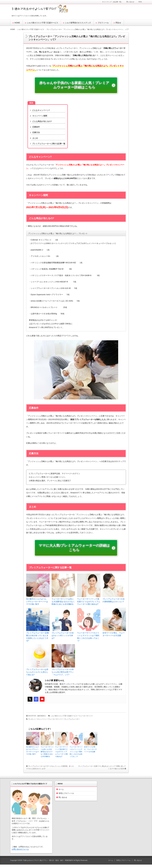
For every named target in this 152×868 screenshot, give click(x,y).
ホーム (61, 793)
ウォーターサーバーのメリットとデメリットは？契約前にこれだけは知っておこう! (88, 640)
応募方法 (35, 134)
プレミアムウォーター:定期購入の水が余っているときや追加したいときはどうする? (38, 640)
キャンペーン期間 (39, 118)
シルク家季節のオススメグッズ (78, 23)
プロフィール (103, 23)
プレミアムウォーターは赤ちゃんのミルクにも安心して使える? (37, 675)
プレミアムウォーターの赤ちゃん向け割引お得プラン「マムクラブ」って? (63, 675)
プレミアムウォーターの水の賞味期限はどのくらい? (114, 604)
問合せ (118, 23)
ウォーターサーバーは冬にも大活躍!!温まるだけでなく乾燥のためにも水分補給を (63, 605)
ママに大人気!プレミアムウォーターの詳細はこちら (74, 551)
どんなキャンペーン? (40, 112)
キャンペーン (42, 722)
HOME (17, 23)
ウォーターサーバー (86, 719)
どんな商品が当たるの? (41, 123)
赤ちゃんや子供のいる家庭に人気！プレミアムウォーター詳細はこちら (74, 86)
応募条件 (35, 129)
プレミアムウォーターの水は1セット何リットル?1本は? (63, 639)
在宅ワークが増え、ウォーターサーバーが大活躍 (114, 638)
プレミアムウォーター (72, 722)
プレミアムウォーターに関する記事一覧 (48, 145)
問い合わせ (63, 801)
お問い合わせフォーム (20, 853)
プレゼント (32, 722)
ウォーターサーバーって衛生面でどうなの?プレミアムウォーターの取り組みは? (89, 605)
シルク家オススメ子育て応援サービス (43, 23)
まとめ (35, 140)
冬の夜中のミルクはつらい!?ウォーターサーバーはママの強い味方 (37, 605)
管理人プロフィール (66, 797)
